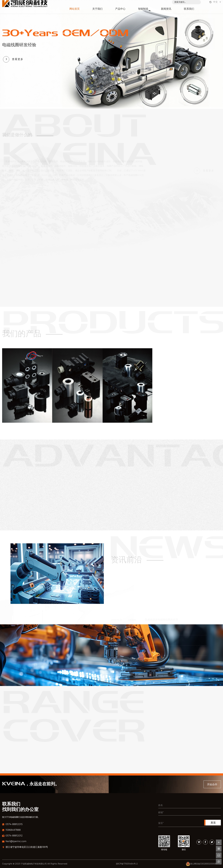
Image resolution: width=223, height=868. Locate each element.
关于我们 (97, 9)
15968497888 (11, 830)
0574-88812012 (12, 836)
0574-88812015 (12, 824)
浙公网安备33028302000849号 (206, 864)
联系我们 (189, 9)
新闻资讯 (166, 9)
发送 (213, 823)
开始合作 (212, 784)
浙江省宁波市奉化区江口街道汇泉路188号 (25, 847)
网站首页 (75, 9)
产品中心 (120, 9)
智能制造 (143, 9)
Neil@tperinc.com (14, 841)
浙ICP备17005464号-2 (127, 864)
